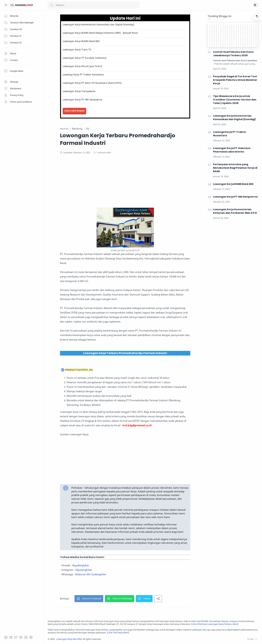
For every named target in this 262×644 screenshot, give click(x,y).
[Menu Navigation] (6, 5)
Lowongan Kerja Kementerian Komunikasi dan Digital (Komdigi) (99, 24)
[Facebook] (6, 637)
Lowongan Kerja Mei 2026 (69, 639)
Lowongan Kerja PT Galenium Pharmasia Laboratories (232, 150)
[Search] (94, 5)
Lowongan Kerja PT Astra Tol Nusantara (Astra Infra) (92, 83)
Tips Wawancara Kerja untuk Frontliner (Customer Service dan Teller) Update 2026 (235, 100)
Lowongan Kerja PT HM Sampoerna (82, 100)
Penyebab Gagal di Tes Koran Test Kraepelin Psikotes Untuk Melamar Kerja (235, 80)
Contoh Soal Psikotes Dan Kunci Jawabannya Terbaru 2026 (233, 54)
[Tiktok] (31, 637)
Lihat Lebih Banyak (74, 111)
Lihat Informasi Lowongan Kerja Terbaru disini (215, 624)
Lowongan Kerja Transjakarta (79, 91)
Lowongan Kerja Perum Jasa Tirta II (82, 66)
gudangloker (82, 565)
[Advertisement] (125, 184)
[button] (256, 5)
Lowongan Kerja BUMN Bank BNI (81, 41)
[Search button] (52, 5)
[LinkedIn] (26, 637)
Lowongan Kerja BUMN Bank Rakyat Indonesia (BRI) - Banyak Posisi (100, 33)
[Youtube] (21, 637)
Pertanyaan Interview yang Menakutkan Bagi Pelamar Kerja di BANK (235, 168)
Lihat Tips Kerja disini (118, 633)
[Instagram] (11, 637)
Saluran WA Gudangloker (92, 574)
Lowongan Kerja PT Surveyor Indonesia (85, 58)
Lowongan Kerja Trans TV (77, 49)
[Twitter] (16, 637)
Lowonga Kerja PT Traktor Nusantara (83, 74)
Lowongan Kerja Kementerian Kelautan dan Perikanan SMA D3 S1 (235, 211)
